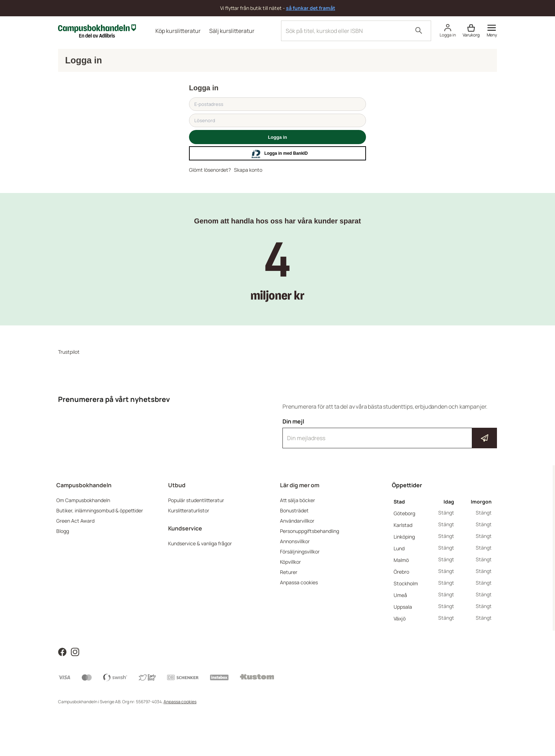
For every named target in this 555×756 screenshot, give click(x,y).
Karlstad (403, 525)
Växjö (400, 618)
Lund (399, 548)
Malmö (401, 560)
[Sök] (419, 31)
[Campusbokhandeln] (97, 30)
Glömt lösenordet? (210, 170)
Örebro (401, 572)
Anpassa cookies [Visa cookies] (180, 702)
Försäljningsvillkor (300, 552)
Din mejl (390, 433)
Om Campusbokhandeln (83, 500)
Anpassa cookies (299, 582)
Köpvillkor (290, 562)
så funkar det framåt (311, 8)
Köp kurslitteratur (178, 31)
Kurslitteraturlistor (189, 510)
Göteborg (404, 513)
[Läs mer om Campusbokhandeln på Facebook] (62, 651)
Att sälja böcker (297, 500)
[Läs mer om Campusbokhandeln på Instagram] (75, 651)
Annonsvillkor (295, 541)
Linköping (404, 537)
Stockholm (406, 583)
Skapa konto (248, 170)
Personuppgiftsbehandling (310, 531)
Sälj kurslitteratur (232, 31)
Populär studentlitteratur (196, 500)
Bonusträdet (294, 510)
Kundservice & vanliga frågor (200, 543)
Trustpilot (69, 352)
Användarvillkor (297, 521)
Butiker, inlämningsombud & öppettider (100, 510)
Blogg (63, 531)
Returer (289, 572)
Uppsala (403, 607)
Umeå (400, 595)
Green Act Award (75, 521)
